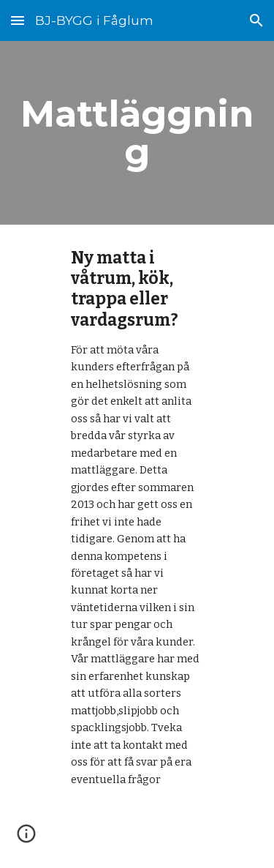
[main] (137, 133)
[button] (18, 20)
